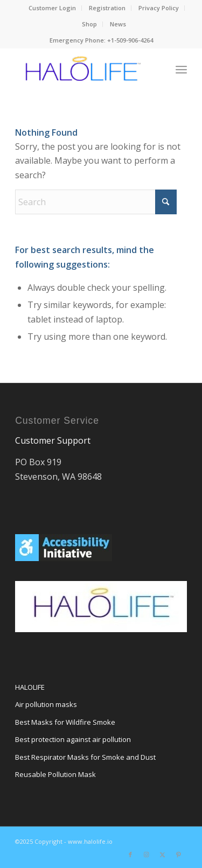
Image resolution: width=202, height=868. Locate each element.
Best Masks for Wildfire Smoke (65, 722)
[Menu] (181, 69)
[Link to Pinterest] (179, 855)
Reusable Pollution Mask (55, 774)
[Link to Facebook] (130, 855)
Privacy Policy (159, 8)
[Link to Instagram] (147, 855)
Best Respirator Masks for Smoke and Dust (85, 757)
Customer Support (53, 440)
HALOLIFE (30, 687)
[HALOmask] (84, 69)
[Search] (96, 202)
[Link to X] (163, 855)
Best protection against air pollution (73, 739)
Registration (107, 8)
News (118, 24)
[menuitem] (53, 8)
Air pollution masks (46, 704)
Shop (89, 24)
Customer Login (52, 8)
